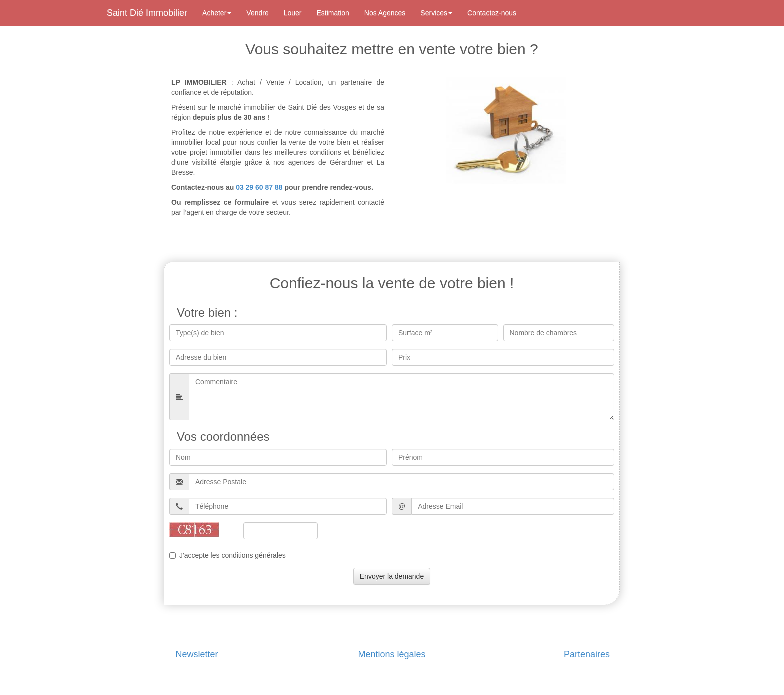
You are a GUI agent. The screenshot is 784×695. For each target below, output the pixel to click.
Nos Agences (385, 13)
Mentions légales (392, 654)
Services (436, 13)
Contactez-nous (492, 13)
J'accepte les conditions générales (228, 555)
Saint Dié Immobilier (147, 13)
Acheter (217, 13)
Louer (293, 13)
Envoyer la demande (392, 576)
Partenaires (587, 654)
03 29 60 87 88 (259, 187)
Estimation (333, 13)
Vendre (257, 13)
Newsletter (197, 654)
